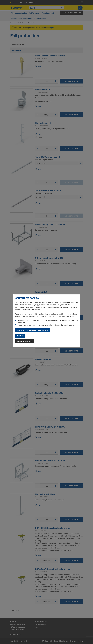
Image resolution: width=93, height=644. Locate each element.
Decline (20, 336)
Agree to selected (25, 341)
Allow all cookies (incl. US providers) (33, 330)
